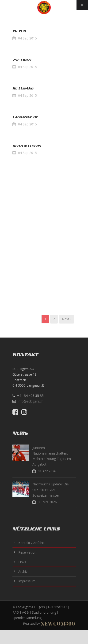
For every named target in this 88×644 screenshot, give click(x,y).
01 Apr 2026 (47, 471)
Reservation (27, 552)
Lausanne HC (25, 117)
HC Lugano (23, 88)
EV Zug (19, 31)
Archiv (23, 571)
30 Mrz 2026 (47, 502)
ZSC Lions (22, 60)
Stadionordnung (44, 612)
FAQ (16, 612)
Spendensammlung (27, 618)
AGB (25, 612)
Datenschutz (57, 607)
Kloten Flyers (27, 146)
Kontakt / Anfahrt (31, 543)
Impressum (27, 581)
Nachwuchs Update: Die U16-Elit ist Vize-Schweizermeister (51, 490)
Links (22, 562)
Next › (67, 319)
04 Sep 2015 (27, 38)
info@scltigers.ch (31, 401)
